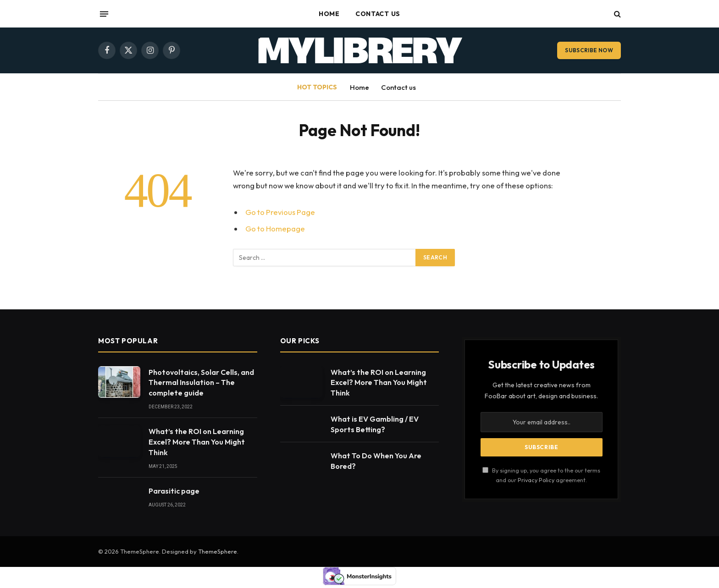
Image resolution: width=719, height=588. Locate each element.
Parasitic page (174, 491)
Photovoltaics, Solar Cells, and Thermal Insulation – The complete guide (201, 383)
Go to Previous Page (280, 212)
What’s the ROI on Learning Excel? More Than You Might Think (197, 442)
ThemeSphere (218, 551)
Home (329, 14)
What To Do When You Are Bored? (376, 461)
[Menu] (104, 14)
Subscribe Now (589, 50)
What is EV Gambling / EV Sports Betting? (375, 424)
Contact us (378, 14)
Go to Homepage (275, 228)
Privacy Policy (536, 480)
